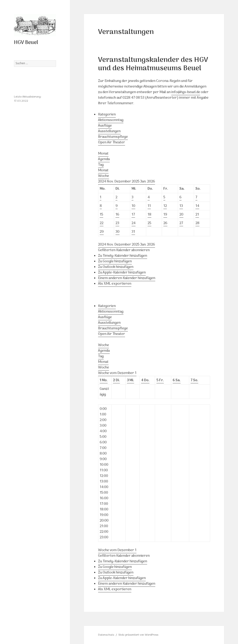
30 (117, 232)
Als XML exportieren (115, 284)
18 (149, 215)
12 (165, 206)
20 (181, 215)
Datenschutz (106, 635)
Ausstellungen (109, 131)
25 (149, 223)
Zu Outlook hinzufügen (116, 267)
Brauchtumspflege (113, 137)
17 (133, 215)
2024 (102, 182)
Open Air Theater (112, 142)
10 (133, 206)
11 (149, 206)
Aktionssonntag (111, 120)
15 (101, 215)
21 (197, 215)
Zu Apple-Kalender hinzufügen (122, 273)
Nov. (111, 182)
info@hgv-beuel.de (186, 92)
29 (102, 232)
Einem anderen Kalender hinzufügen (127, 278)
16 (117, 215)
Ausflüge (105, 126)
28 (197, 223)
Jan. (144, 182)
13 (181, 206)
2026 (151, 182)
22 (102, 223)
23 (117, 223)
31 (133, 232)
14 (197, 206)
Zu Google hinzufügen (115, 261)
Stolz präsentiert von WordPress (138, 635)
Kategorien (107, 115)
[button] (124, 250)
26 (165, 223)
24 (134, 223)
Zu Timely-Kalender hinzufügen (123, 256)
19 (165, 215)
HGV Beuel (26, 43)
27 (181, 223)
